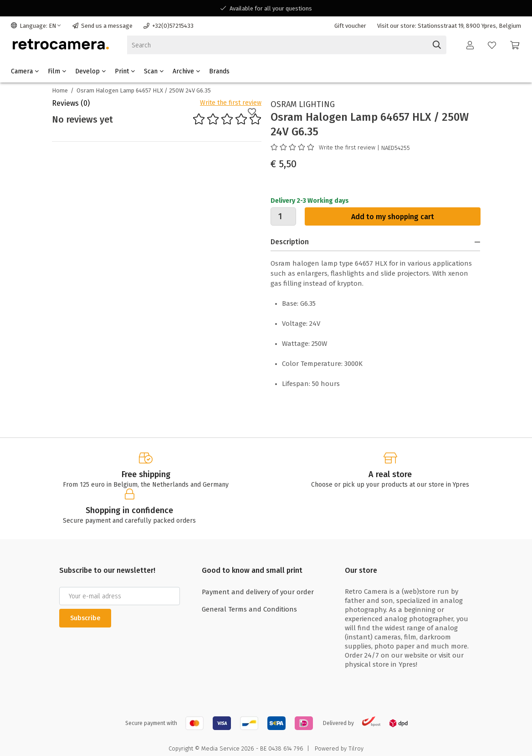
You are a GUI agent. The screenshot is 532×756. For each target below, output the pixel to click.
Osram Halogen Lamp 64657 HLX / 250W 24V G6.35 (144, 90)
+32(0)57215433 (169, 26)
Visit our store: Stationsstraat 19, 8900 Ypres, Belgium (449, 26)
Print (125, 71)
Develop (90, 71)
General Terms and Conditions (249, 609)
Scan (154, 71)
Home (60, 90)
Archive (186, 71)
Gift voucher (350, 26)
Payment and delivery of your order (258, 592)
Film (57, 71)
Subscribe (85, 618)
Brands (219, 71)
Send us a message (102, 26)
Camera (25, 71)
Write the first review (231, 103)
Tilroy (356, 748)
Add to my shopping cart (393, 217)
